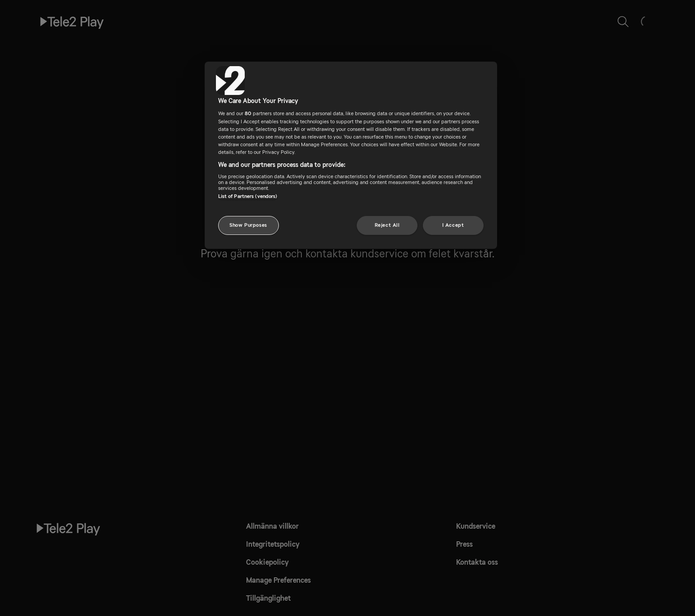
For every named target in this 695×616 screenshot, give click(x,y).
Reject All (387, 225)
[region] (351, 155)
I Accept (453, 225)
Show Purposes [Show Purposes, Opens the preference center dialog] (248, 225)
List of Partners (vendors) (248, 196)
